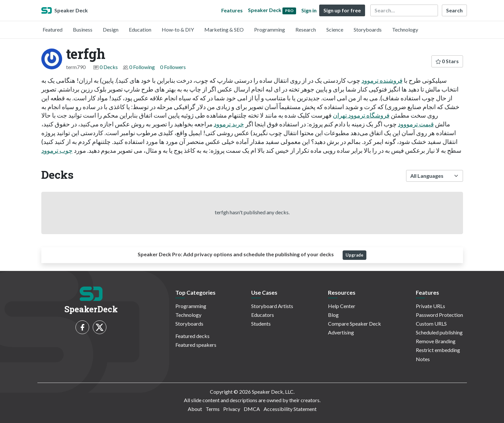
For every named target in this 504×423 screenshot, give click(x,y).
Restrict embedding (438, 350)
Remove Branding (436, 341)
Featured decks (192, 336)
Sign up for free (342, 10)
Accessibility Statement (290, 409)
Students (261, 324)
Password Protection (439, 315)
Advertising (341, 332)
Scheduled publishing (439, 332)
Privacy (232, 409)
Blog (333, 315)
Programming (270, 29)
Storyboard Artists (272, 306)
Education (140, 29)
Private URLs (430, 306)
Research (306, 29)
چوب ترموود (57, 150)
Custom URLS (431, 324)
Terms (213, 409)
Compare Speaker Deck (354, 324)
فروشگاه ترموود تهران (361, 115)
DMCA (252, 409)
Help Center (342, 306)
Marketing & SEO (224, 29)
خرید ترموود (229, 124)
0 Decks (109, 67)
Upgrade (354, 255)
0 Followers (173, 67)
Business (83, 29)
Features (232, 10)
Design (111, 29)
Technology (405, 29)
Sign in (309, 10)
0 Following (142, 67)
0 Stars (447, 61)
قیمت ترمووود (416, 124)
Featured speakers (196, 345)
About (195, 409)
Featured (53, 29)
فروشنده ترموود (382, 80)
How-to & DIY (178, 29)
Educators (263, 315)
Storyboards (368, 29)
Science (335, 29)
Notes (423, 359)
